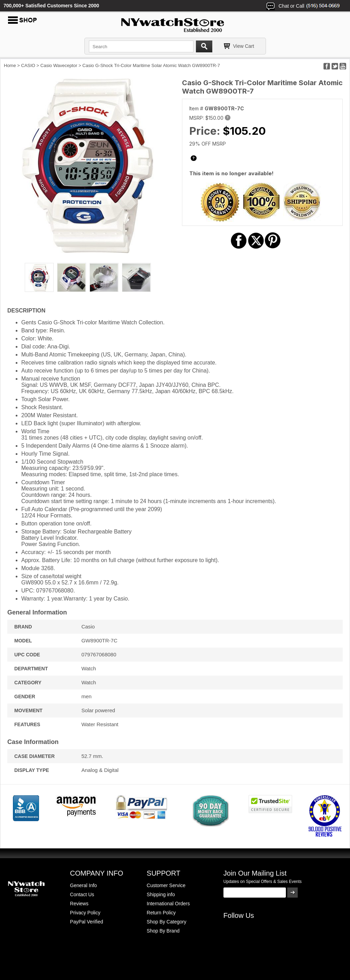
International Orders (168, 904)
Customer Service (166, 885)
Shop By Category (167, 922)
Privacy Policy (85, 913)
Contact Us (82, 894)
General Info (83, 885)
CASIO (28, 65)
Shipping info (161, 894)
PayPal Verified (87, 922)
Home (10, 65)
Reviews (79, 904)
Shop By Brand (163, 931)
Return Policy (161, 913)
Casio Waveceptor (59, 65)
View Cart (244, 46)
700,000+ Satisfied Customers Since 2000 (51, 6)
